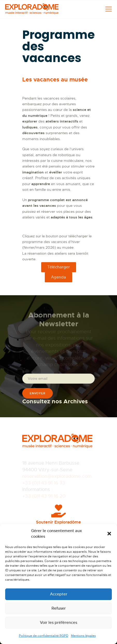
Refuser (59, 608)
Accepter (59, 594)
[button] (109, 534)
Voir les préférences (58, 622)
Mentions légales (83, 636)
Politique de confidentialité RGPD (44, 636)
